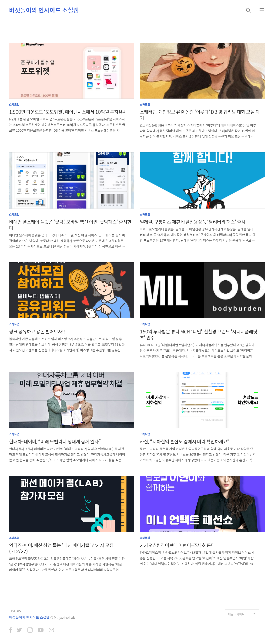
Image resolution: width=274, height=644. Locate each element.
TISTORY (15, 611)
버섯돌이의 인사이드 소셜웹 (44, 10)
